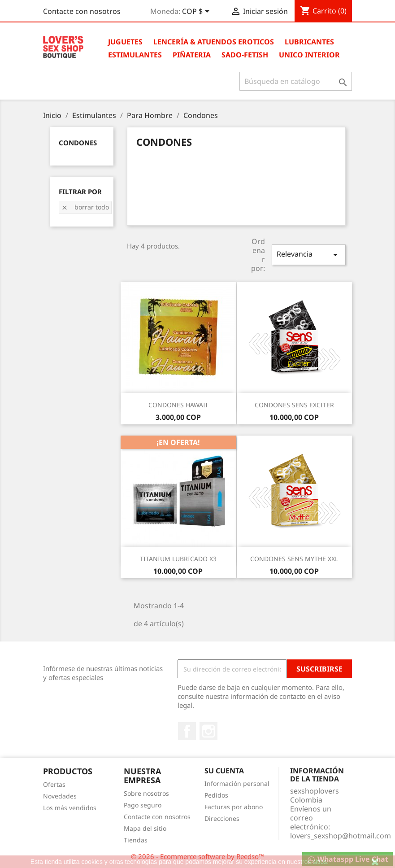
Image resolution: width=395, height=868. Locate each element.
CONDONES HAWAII (178, 405)
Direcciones (222, 818)
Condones (78, 143)
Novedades (60, 796)
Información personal (237, 783)
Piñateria (192, 55)
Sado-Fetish (245, 55)
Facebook (187, 731)
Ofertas (54, 784)
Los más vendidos (70, 808)
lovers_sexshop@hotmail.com (341, 836)
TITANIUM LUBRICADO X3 (178, 559)
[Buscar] (296, 81)
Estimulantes (135, 55)
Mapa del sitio (145, 828)
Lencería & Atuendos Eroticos (214, 42)
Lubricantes (309, 42)
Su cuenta (224, 771)
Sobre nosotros (146, 793)
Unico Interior (309, 55)
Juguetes (125, 42)
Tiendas (136, 840)
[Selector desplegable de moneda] (197, 12)
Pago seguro (143, 805)
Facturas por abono (234, 807)
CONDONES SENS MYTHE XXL (294, 559)
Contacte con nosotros (82, 11)
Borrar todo (85, 207)
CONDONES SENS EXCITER (294, 405)
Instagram (208, 731)
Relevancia (308, 255)
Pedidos (216, 795)
